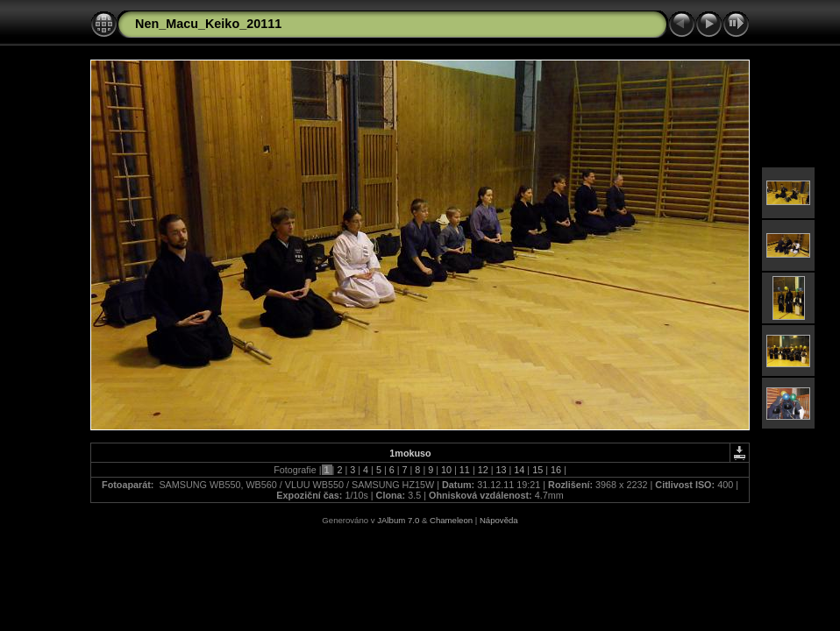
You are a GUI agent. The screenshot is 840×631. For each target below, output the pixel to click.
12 (483, 470)
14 (519, 470)
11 (465, 470)
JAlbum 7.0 (398, 520)
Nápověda (499, 520)
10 (446, 470)
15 (537, 470)
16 (556, 470)
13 (502, 470)
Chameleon (451, 520)
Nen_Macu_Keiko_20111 (208, 24)
